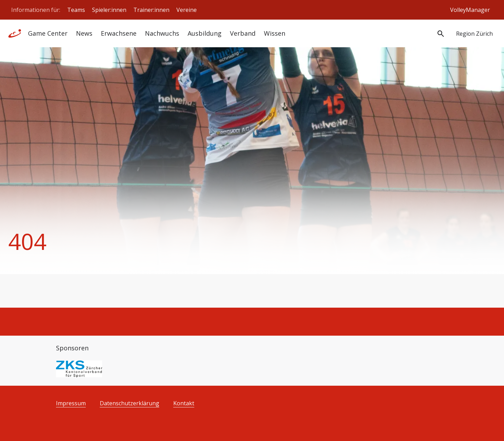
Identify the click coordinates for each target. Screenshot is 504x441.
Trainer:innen (151, 10)
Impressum (71, 403)
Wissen (275, 33)
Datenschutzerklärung (129, 403)
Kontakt (184, 403)
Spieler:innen (109, 10)
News (84, 33)
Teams (76, 10)
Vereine (187, 10)
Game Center (48, 33)
